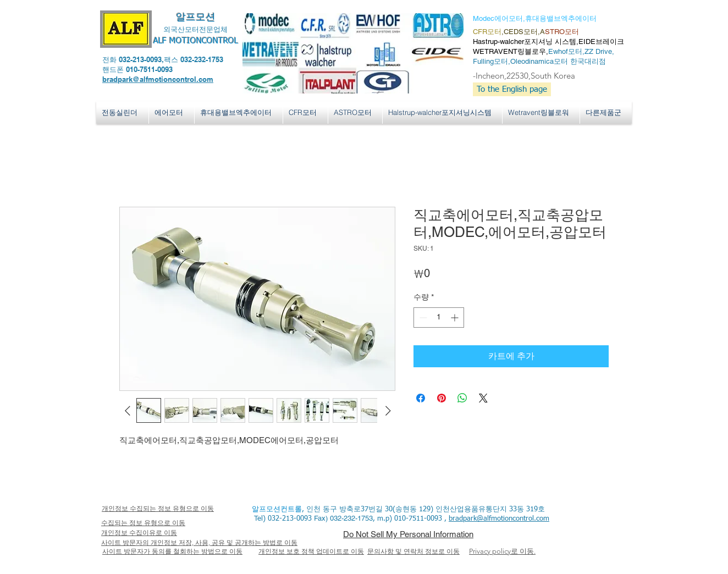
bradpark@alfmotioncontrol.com (158, 79)
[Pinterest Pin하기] (442, 398)
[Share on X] (483, 398)
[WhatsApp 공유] (462, 398)
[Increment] (456, 318)
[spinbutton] (439, 318)
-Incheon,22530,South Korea (524, 76)
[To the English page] (512, 89)
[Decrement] (422, 318)
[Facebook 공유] (421, 398)
